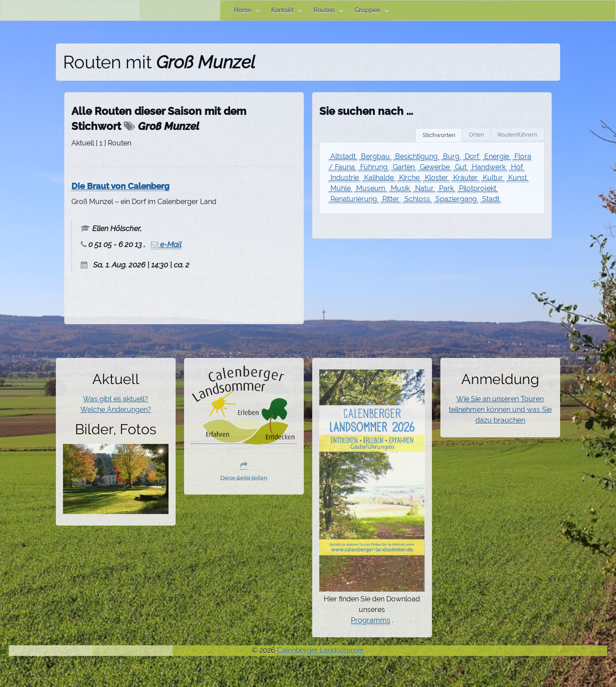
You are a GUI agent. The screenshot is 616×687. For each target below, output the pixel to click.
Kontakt (287, 10)
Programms (371, 620)
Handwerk (489, 167)
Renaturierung (354, 199)
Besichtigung (416, 156)
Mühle (341, 188)
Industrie (345, 178)
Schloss (417, 199)
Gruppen (372, 10)
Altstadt (343, 156)
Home (247, 10)
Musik (400, 188)
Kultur (493, 178)
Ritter (391, 199)
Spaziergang (456, 199)
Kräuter (465, 178)
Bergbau (375, 156)
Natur (424, 188)
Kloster (436, 178)
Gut (461, 167)
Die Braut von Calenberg (120, 186)
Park (446, 188)
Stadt (491, 199)
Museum (371, 188)
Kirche (409, 178)
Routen (328, 10)
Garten (404, 167)
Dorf (472, 156)
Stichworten (439, 135)
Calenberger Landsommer (321, 650)
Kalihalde (379, 178)
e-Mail (166, 244)
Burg (451, 156)
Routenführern (518, 135)
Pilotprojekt (478, 188)
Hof (517, 167)
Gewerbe (435, 167)
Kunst (518, 178)
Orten (477, 135)
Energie (497, 156)
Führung (374, 167)
